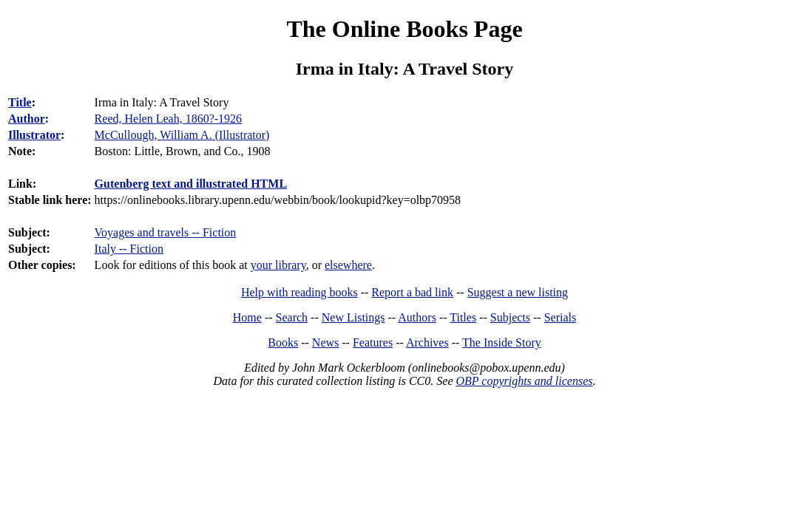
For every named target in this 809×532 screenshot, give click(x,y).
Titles (463, 317)
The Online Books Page (404, 29)
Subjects (510, 317)
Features (373, 342)
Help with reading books (299, 292)
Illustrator (34, 135)
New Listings (353, 317)
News (325, 342)
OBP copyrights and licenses (524, 381)
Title (20, 102)
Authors (417, 317)
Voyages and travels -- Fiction (166, 232)
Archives (427, 342)
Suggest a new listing (518, 292)
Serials (561, 317)
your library (278, 265)
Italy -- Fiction (129, 249)
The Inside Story (502, 342)
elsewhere (348, 265)
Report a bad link (412, 292)
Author (27, 119)
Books (283, 342)
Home (247, 317)
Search (292, 317)
